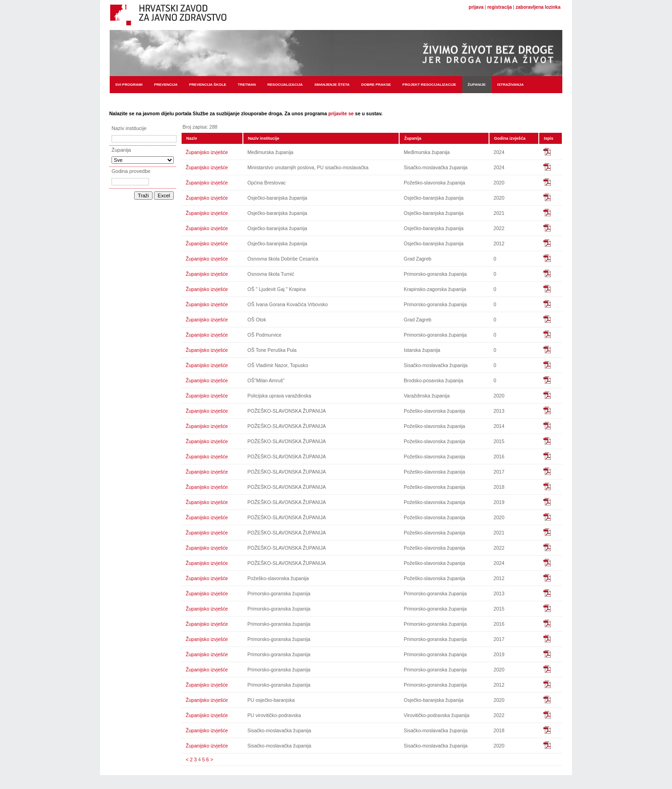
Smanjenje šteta (332, 85)
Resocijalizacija (285, 85)
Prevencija (166, 85)
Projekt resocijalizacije (429, 85)
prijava (476, 7)
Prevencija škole (208, 85)
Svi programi (129, 85)
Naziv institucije (264, 138)
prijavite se (341, 113)
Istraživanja (511, 85)
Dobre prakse (376, 85)
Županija (413, 138)
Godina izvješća (510, 138)
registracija (499, 7)
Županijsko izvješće (207, 152)
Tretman (247, 85)
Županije (477, 85)
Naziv (192, 138)
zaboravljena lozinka (538, 7)
